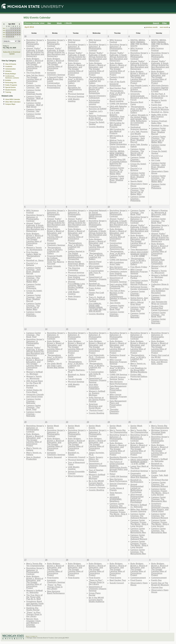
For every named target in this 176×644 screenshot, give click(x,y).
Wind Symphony (76, 476)
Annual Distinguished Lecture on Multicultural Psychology (137, 488)
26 (20, 35)
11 (18, 30)
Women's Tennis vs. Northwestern (34, 249)
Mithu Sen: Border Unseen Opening (139, 510)
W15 (4, 30)
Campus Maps (10, 104)
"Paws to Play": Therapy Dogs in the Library (97, 582)
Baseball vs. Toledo (74, 454)
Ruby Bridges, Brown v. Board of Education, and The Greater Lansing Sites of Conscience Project (35, 64)
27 (7, 37)
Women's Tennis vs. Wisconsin (159, 272)
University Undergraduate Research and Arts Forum (139, 97)
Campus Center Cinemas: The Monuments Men (138, 531)
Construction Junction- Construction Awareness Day (117, 246)
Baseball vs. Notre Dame (76, 376)
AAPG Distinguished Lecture (74, 357)
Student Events (11, 90)
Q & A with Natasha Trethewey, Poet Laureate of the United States (117, 116)
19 (20, 33)
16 (13, 33)
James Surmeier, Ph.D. (97, 454)
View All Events (11, 64)
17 (15, 33)
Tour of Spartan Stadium (96, 471)
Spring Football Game (158, 472)
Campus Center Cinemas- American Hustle (34, 92)
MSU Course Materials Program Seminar (139, 271)
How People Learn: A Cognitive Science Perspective (139, 88)
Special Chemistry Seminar (118, 485)
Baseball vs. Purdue (136, 277)
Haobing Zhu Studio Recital (33, 609)
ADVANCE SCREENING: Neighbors (116, 499)
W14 (4, 28)
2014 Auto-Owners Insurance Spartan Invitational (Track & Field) (160, 88)
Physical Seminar (76, 94)
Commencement (138, 578)
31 (9, 28)
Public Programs (11, 85)
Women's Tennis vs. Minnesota (34, 377)
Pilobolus (72, 299)
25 (18, 35)
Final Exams (53, 578)
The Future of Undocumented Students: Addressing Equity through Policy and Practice (118, 467)
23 (13, 35)
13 (7, 33)
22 (11, 35)
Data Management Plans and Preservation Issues (118, 389)
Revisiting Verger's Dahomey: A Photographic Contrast (35, 43)
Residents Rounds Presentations (118, 458)
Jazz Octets (115, 303)
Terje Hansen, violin (116, 494)
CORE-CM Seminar (118, 104)
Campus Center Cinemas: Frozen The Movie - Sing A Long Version (118, 513)
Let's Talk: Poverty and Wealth (139, 133)
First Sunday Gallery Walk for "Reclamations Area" (34, 255)
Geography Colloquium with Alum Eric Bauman (139, 475)
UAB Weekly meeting (74, 100)
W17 (4, 35)
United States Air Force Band (34, 391)
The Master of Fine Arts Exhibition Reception (160, 291)
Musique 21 (136, 379)
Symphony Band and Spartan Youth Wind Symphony (35, 603)
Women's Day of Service (159, 267)
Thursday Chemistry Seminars (114, 411)
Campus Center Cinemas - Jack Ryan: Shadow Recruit (117, 179)
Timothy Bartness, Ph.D (77, 371)
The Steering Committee (74, 269)
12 (20, 30)
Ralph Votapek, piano (54, 267)
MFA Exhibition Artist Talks (96, 267)
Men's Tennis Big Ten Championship (118, 431)
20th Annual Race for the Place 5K (35, 382)
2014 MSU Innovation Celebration (94, 387)
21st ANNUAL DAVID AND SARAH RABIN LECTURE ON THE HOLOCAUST (97, 307)
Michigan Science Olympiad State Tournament (160, 432)
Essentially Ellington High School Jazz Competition (158, 261)
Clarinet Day (157, 587)
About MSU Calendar (13, 99)
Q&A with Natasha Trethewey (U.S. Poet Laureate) (118, 108)
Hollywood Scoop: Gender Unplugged (139, 288)
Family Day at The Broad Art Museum (160, 108)
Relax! (113, 474)
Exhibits (8, 80)
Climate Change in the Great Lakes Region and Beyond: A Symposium (97, 89)
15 (11, 33)
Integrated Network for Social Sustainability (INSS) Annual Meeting (98, 214)
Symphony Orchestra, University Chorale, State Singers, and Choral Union (160, 507)
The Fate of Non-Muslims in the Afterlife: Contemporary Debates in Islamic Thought (118, 295)
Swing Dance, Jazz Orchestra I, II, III (139, 299)
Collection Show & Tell (160, 285)
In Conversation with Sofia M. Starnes (96, 374)
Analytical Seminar (139, 471)
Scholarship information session (94, 102)
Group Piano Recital (95, 594)
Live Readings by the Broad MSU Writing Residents (139, 370)
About (27, 636)
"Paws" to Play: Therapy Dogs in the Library (34, 614)
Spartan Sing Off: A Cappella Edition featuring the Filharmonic (118, 162)
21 (9, 35)
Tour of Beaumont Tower (76, 463)
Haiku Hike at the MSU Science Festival (159, 117)
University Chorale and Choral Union (35, 396)
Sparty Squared (54, 457)
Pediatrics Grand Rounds (117, 356)
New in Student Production (33, 458)
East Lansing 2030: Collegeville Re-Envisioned (118, 286)
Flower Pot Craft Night (96, 294)
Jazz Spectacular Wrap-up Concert (159, 303)
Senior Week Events (53, 427)
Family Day (156, 105)
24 (15, 35)
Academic (9, 66)
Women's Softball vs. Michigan (159, 276)
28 (9, 37)
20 (7, 35)
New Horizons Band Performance (118, 268)
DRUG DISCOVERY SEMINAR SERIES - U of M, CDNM (139, 254)
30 (7, 28)
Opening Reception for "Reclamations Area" (75, 88)
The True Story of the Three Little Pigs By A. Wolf (34, 597)
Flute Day (156, 468)
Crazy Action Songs (95, 289)
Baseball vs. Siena (160, 112)
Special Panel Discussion (95, 263)
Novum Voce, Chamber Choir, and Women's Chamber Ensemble (34, 623)
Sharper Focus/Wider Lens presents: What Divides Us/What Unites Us (76, 285)
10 (15, 30)
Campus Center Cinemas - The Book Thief (117, 307)
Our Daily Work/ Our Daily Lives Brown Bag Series (56, 365)
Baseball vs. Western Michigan (97, 285)
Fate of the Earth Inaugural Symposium (117, 84)
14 (9, 33)
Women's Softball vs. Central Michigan (97, 477)
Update (12, 54)
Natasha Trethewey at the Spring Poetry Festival (98, 118)
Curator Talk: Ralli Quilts (160, 476)
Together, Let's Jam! (96, 112)
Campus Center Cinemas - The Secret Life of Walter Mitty (117, 171)
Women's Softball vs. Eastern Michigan (97, 393)
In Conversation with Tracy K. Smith (96, 273)
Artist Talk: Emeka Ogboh (139, 146)
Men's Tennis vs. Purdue (138, 365)
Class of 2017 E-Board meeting (117, 100)
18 (18, 33)
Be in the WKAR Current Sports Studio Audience (97, 483)
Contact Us (34, 636)
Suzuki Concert (117, 583)
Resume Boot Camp (137, 103)
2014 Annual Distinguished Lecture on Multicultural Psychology (137, 498)
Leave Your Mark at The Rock (139, 467)
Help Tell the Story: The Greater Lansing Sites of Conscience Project (35, 79)
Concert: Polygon (97, 487)
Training (8, 92)
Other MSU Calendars (13, 102)
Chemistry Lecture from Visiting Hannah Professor (77, 277)
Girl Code (156, 160)
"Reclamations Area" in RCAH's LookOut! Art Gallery (76, 80)
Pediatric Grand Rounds (117, 78)
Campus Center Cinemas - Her (34, 86)
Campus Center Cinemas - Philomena (138, 159)
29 (11, 37)
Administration (10, 69)
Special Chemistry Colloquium (97, 97)
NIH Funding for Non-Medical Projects (117, 125)
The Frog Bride (33, 73)
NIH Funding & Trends (116, 137)
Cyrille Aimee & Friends (117, 489)
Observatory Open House (139, 185)
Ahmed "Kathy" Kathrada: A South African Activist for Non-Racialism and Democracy (35, 52)
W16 (4, 33)
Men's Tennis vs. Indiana (34, 449)
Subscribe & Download (12, 52)
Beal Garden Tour (118, 88)
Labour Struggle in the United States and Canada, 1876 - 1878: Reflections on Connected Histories (139, 120)
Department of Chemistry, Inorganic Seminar (118, 280)
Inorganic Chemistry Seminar (56, 74)
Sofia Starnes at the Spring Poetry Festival (97, 400)
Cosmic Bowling (96, 127)
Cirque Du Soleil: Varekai (97, 123)
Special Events (10, 87)
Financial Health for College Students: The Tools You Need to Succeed (56, 260)
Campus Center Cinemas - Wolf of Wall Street (35, 98)
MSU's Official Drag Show (137, 303)
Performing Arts (11, 83)
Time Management (139, 250)
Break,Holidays (11, 74)
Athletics (8, 71)
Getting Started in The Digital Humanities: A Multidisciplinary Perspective (76, 255)
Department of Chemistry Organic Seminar (98, 279)
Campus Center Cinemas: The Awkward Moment (118, 506)
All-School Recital (160, 480)
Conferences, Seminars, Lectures (12, 77)
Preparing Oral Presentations (54, 86)
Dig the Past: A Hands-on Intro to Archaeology (159, 96)
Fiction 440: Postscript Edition (139, 376)
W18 (4, 37)
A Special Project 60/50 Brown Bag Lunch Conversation (55, 80)
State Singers (74, 296)
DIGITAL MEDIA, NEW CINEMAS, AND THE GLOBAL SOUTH (118, 154)
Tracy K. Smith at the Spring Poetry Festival (97, 299)
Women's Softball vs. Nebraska (139, 506)
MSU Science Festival (74, 41)
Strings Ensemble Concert (76, 473)
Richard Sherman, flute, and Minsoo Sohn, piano (160, 362)
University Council (77, 457)
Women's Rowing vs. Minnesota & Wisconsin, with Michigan (159, 213)
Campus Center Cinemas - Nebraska (117, 314)
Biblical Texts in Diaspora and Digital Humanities (118, 142)
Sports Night (136, 181)
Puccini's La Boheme (136, 169)
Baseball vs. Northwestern (137, 481)
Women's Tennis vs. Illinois (159, 101)
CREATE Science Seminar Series (118, 378)
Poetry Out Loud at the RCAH (160, 356)
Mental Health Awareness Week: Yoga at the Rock (76, 264)
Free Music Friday (139, 267)
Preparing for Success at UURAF (98, 108)
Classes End (136, 457)
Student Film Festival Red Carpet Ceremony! (160, 308)
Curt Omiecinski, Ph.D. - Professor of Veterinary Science (97, 358)
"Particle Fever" (96, 410)
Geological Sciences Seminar (139, 128)
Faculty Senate (75, 379)
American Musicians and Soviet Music (96, 406)
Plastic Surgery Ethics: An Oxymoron (96, 459)
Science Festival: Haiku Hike (159, 122)
